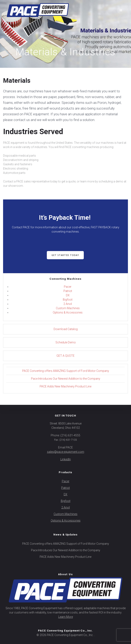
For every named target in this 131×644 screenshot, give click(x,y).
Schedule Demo (66, 342)
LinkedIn (66, 459)
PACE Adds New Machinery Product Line (65, 386)
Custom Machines (68, 308)
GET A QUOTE (65, 356)
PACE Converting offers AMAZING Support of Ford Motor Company (66, 371)
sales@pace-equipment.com (66, 452)
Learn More (66, 617)
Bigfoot (68, 300)
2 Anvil (68, 304)
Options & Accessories (68, 312)
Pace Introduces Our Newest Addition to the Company (66, 379)
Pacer (68, 287)
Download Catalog (66, 329)
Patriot (68, 291)
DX (68, 295)
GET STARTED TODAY (65, 255)
